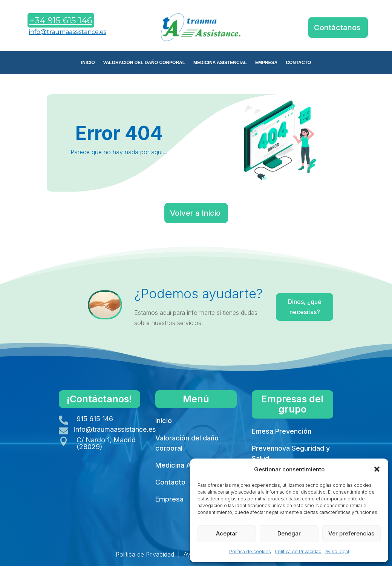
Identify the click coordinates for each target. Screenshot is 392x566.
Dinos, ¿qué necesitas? (304, 307)
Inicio (164, 421)
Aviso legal (337, 551)
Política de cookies (250, 551)
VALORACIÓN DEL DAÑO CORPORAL (144, 63)
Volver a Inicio (195, 213)
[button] (377, 469)
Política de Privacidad (298, 551)
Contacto (170, 482)
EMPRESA (266, 63)
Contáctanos (337, 28)
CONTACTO (298, 63)
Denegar (289, 533)
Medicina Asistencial (188, 465)
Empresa (169, 499)
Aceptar (227, 533)
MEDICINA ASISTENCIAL (220, 63)
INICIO (88, 63)
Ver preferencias (351, 533)
